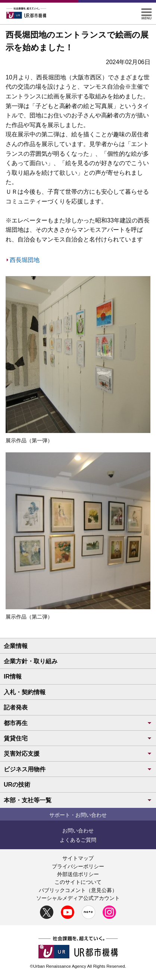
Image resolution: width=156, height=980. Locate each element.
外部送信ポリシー (78, 874)
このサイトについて (78, 882)
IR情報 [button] (13, 676)
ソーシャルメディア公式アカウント (78, 898)
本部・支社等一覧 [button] (78, 800)
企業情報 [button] (16, 646)
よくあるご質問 (78, 840)
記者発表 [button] (16, 707)
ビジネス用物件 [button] (78, 769)
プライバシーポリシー (78, 866)
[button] (146, 11)
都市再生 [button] (78, 723)
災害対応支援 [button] (78, 754)
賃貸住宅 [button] (78, 738)
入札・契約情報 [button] (25, 692)
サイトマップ (78, 858)
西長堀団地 (25, 260)
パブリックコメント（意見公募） (78, 890)
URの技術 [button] (17, 785)
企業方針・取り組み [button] (31, 661)
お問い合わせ (78, 831)
